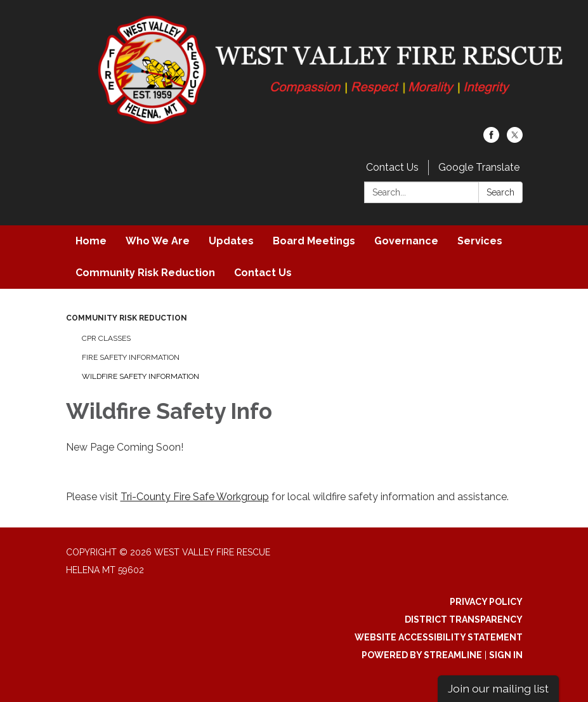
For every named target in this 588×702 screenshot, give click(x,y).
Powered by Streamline (422, 655)
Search (500, 192)
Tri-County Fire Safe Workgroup (195, 497)
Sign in (506, 655)
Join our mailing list (498, 688)
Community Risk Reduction (145, 273)
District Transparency (464, 619)
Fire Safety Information (131, 357)
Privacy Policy (486, 602)
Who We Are (158, 241)
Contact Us (392, 167)
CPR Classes (106, 338)
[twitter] (515, 139)
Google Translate (479, 167)
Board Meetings (314, 241)
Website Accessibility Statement (439, 637)
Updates (231, 241)
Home (91, 241)
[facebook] (491, 139)
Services (480, 241)
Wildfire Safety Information (140, 376)
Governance (406, 241)
